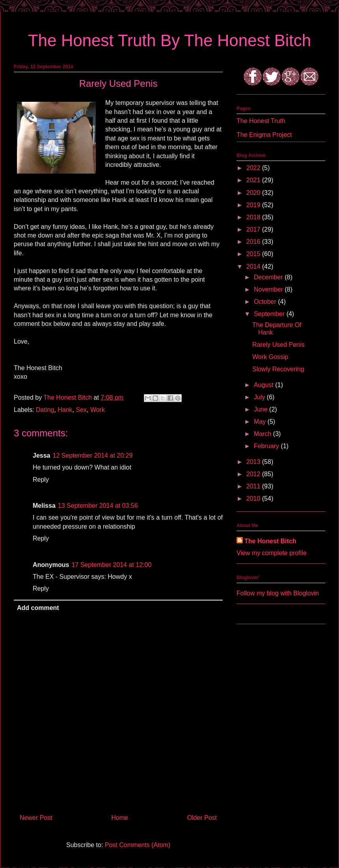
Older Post (202, 818)
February (267, 446)
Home (120, 818)
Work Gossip (270, 357)
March (264, 434)
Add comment (38, 608)
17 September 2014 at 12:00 (111, 565)
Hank (65, 410)
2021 (254, 180)
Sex (81, 410)
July (260, 397)
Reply (41, 480)
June (262, 409)
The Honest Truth (261, 121)
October (266, 302)
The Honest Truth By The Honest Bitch (169, 40)
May (261, 422)
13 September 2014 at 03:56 (98, 506)
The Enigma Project (264, 135)
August (264, 385)
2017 (254, 229)
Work (98, 410)
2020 (254, 193)
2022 (254, 168)
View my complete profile (272, 553)
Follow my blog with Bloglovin (278, 593)
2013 (254, 462)
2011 (254, 486)
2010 (254, 499)
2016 (254, 242)
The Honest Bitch (68, 398)
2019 (254, 205)
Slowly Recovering (278, 369)
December (269, 277)
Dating (45, 410)
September (270, 314)
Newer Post (36, 818)
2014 (254, 267)
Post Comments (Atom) (138, 845)
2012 (254, 474)
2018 (254, 217)
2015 (254, 254)
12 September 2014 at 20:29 (93, 456)
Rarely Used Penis (278, 345)
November (269, 289)
